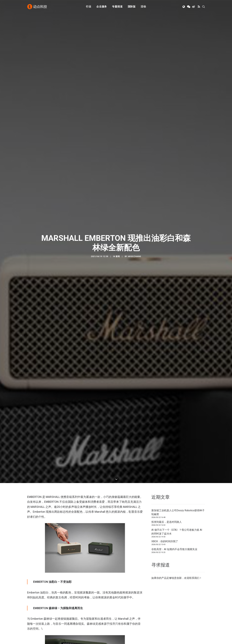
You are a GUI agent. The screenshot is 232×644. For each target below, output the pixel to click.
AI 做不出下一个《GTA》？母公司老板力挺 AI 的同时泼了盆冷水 (177, 467)
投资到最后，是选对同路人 (167, 457)
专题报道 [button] (117, 7)
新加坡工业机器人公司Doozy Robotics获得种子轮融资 (178, 447)
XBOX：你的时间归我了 (165, 476)
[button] (184, 7)
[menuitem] (89, 7)
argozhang (135, 227)
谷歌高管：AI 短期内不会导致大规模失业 (174, 484)
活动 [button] (143, 7)
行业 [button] (89, 7)
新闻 (118, 227)
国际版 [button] (132, 7)
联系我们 (194, 513)
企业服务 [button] (102, 7)
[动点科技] (37, 7)
